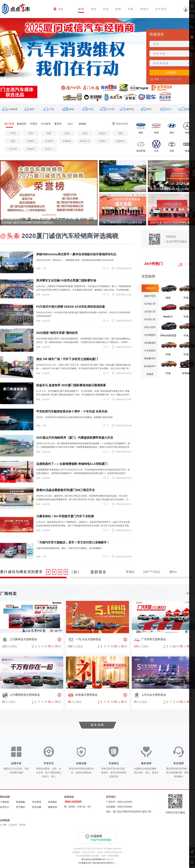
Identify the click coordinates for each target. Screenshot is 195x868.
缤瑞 (67, 133)
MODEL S (85, 141)
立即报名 (171, 72)
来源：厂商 (41, 268)
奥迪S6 (31, 149)
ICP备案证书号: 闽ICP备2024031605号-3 (96, 863)
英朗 (121, 133)
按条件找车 (120, 124)
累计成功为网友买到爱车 (21, 572)
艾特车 (22, 825)
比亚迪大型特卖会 (83, 695)
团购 (118, 9)
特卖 (106, 9)
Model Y (168, 317)
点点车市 (13, 825)
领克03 (103, 133)
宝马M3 (13, 149)
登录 (189, 9)
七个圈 (3, 825)
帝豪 (49, 133)
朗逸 (168, 298)
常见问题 (37, 807)
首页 (81, 9)
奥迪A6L (121, 141)
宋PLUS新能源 (168, 335)
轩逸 (186, 298)
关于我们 (161, 9)
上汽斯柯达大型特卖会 (20, 640)
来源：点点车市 (43, 295)
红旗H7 (103, 141)
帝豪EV (31, 141)
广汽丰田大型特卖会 (150, 640)
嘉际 (13, 141)
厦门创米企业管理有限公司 (93, 859)
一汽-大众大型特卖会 (85, 640)
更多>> (49, 149)
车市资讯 (37, 802)
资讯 (94, 9)
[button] (97, 100)
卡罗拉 (13, 133)
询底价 (144, 9)
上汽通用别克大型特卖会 (21, 695)
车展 (131, 9)
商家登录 (52, 807)
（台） (75, 572)
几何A (85, 133)
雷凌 (31, 133)
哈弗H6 (186, 373)
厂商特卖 (5, 802)
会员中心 (5, 807)
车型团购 (20, 802)
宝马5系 (49, 141)
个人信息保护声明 (171, 79)
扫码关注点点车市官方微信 (176, 239)
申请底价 (52, 802)
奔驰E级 (67, 141)
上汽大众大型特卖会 (150, 695)
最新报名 (98, 572)
